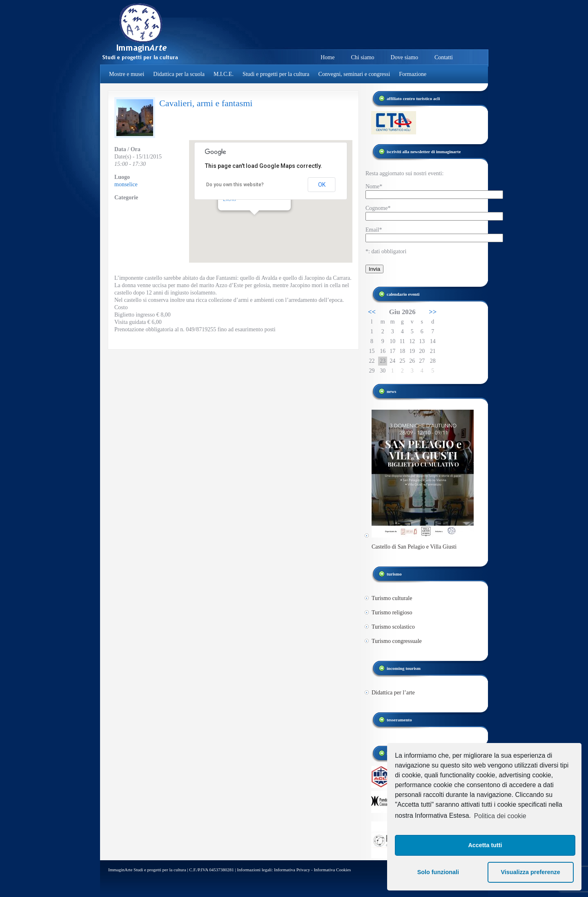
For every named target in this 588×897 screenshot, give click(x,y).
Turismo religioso (392, 613)
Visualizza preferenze (531, 872)
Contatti (444, 57)
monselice (126, 184)
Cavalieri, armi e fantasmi (206, 103)
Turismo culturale (392, 598)
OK (322, 185)
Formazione (413, 74)
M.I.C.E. (224, 74)
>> (433, 312)
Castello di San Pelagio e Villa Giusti (414, 547)
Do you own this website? (235, 185)
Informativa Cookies (332, 870)
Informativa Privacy (292, 870)
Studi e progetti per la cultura (276, 74)
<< (372, 312)
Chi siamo (362, 57)
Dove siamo (404, 57)
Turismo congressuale (397, 641)
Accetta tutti (485, 845)
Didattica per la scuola (179, 74)
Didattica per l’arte (393, 693)
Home (327, 57)
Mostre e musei (127, 74)
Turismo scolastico (393, 627)
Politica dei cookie (500, 816)
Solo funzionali (438, 872)
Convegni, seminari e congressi (354, 74)
